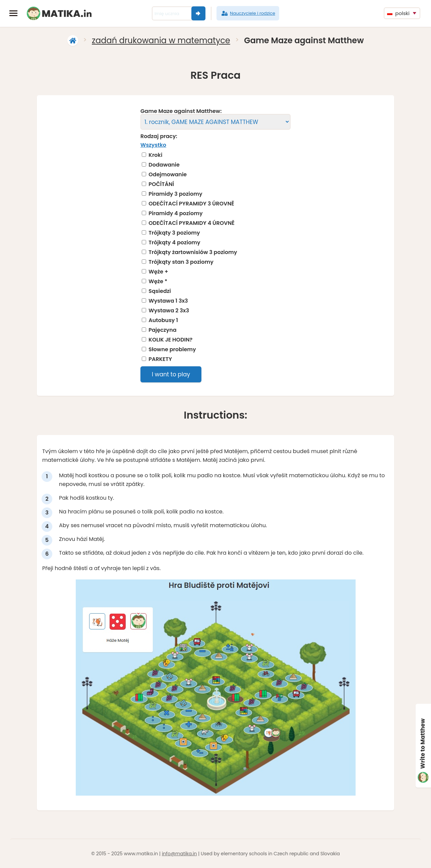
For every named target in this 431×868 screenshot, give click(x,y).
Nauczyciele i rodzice (248, 13)
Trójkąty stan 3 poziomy (181, 262)
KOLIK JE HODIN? (170, 340)
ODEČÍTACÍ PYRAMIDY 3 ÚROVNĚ (191, 204)
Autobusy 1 (163, 320)
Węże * (158, 282)
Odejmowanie (168, 175)
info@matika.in (179, 854)
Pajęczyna (162, 330)
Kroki (155, 155)
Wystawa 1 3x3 (168, 301)
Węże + (158, 272)
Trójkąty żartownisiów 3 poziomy (193, 252)
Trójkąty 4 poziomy (174, 243)
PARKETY (160, 359)
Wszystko (153, 145)
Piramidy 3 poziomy (175, 194)
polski (398, 13)
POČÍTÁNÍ (161, 184)
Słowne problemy (172, 350)
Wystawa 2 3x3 (169, 311)
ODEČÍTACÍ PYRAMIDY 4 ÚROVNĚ (191, 223)
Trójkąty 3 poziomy (174, 233)
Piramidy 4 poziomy (175, 213)
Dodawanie (164, 165)
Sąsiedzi (160, 291)
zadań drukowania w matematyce (161, 40)
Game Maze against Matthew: (181, 111)
